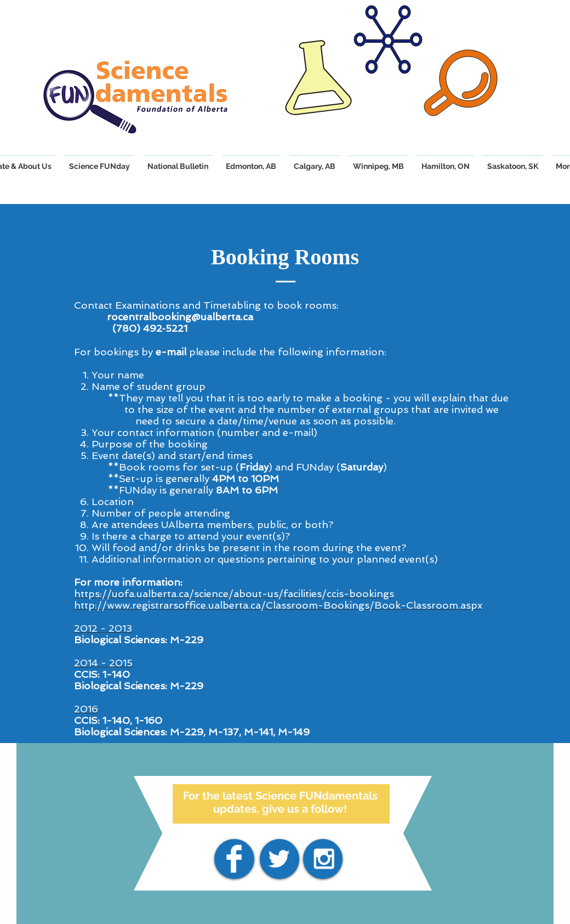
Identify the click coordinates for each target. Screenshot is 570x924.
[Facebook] (234, 859)
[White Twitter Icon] (279, 859)
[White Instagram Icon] (324, 859)
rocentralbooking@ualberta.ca (180, 317)
